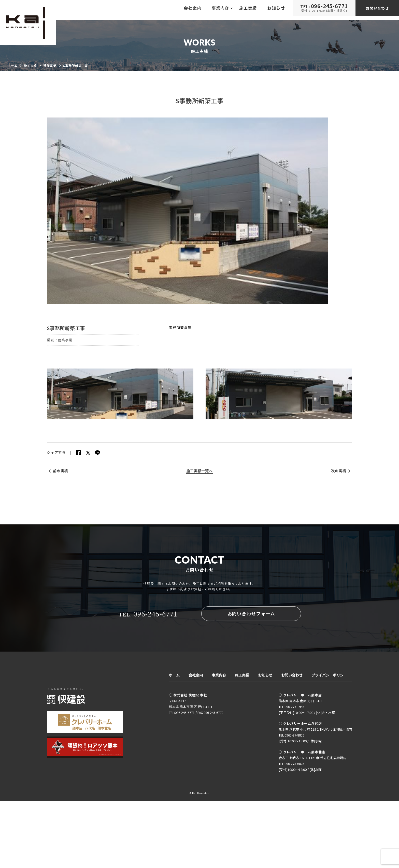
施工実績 (248, 10)
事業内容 (219, 742)
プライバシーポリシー (329, 742)
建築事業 (66, 356)
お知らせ (276, 10)
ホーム (174, 742)
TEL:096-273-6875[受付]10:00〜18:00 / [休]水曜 (300, 834)
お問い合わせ (377, 10)
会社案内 (193, 10)
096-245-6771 (147, 682)
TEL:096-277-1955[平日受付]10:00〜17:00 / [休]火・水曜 (307, 777)
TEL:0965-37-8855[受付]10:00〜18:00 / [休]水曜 (300, 805)
